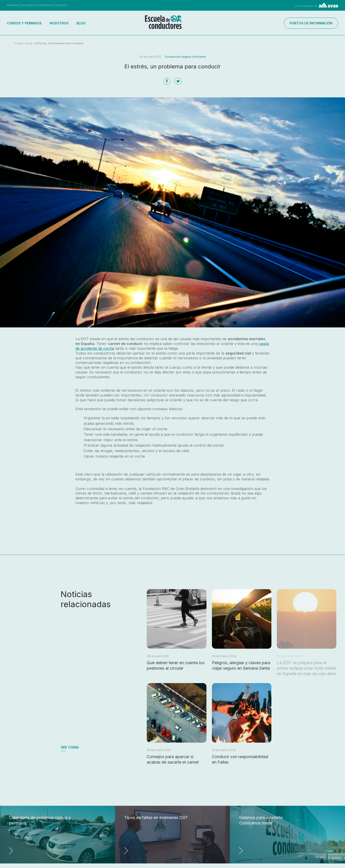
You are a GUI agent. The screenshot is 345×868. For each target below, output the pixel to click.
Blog (81, 23)
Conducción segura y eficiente (185, 57)
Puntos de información (311, 23)
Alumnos (13, 5)
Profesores (45, 5)
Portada (18, 43)
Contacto (61, 5)
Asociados (28, 5)
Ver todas (70, 747)
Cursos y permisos (24, 23)
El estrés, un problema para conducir (59, 43)
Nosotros (59, 23)
